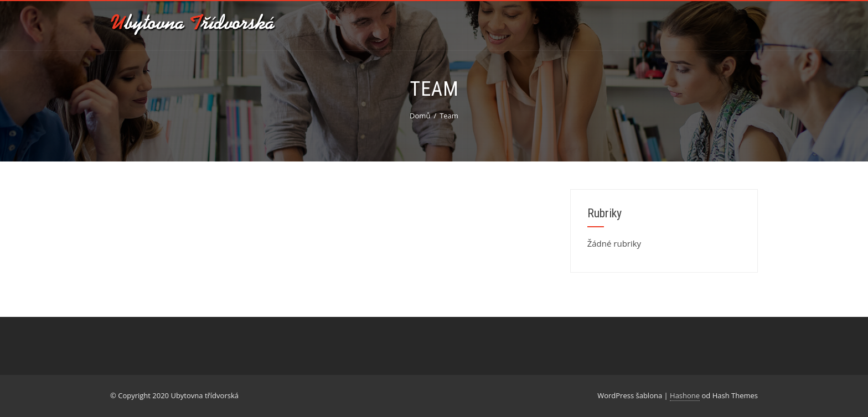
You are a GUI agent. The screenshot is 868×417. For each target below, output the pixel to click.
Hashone (685, 395)
